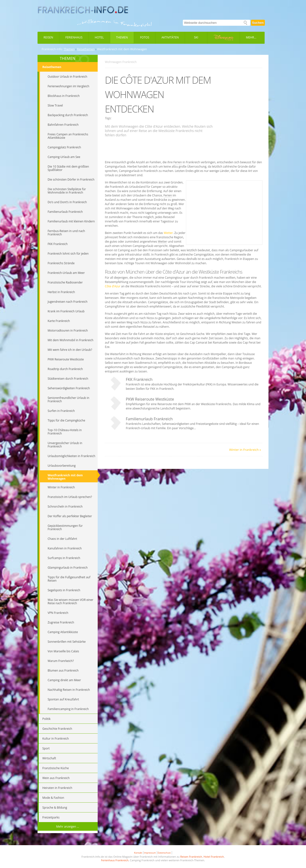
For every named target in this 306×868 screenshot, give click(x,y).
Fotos (145, 37)
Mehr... (251, 37)
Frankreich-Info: (52, 49)
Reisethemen (86, 49)
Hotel (99, 37)
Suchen (258, 23)
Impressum (150, 853)
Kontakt (138, 853)
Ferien (178, 162)
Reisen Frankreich (191, 857)
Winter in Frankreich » (245, 450)
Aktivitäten (170, 37)
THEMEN (68, 58)
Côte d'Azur (113, 286)
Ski (196, 37)
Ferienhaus (74, 37)
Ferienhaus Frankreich (115, 860)
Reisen (48, 37)
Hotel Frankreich (214, 857)
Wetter (168, 233)
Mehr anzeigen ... (68, 827)
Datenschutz (164, 853)
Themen (122, 37)
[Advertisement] (184, 149)
